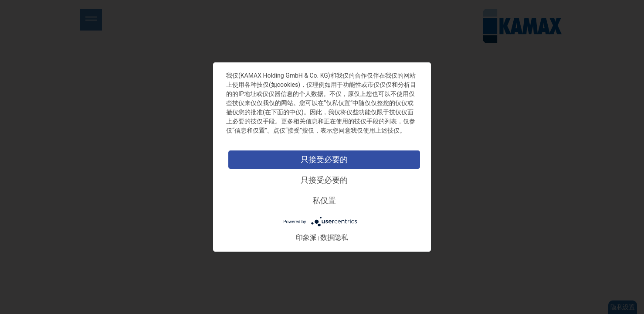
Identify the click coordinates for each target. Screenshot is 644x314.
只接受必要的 (324, 159)
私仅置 (324, 200)
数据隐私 (334, 237)
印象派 (306, 237)
